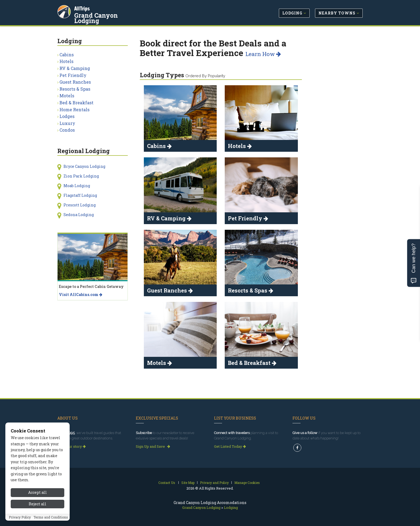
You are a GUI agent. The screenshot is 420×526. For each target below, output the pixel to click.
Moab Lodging (77, 186)
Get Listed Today (230, 446)
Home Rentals (74, 110)
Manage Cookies (247, 483)
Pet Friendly (73, 75)
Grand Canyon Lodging (110, 14)
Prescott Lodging (80, 205)
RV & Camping (75, 68)
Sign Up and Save (153, 446)
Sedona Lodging (79, 215)
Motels (67, 96)
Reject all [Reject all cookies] (37, 504)
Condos (67, 130)
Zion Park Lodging (81, 176)
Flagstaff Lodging (80, 195)
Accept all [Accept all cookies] (37, 492)
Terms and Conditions (51, 517)
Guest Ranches (75, 82)
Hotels (66, 61)
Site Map (188, 483)
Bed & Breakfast (76, 103)
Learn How (263, 54)
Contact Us (167, 483)
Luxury (67, 123)
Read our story (72, 446)
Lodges (67, 116)
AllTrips (83, 8)
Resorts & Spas (75, 89)
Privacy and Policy (214, 483)
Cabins (67, 55)
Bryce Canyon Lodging (84, 166)
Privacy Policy (20, 517)
